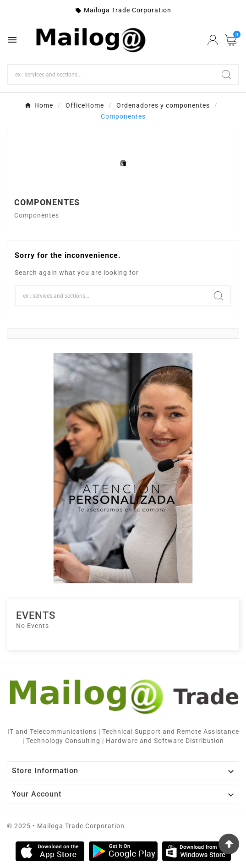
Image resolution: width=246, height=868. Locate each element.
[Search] (111, 75)
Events (36, 615)
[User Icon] (213, 40)
